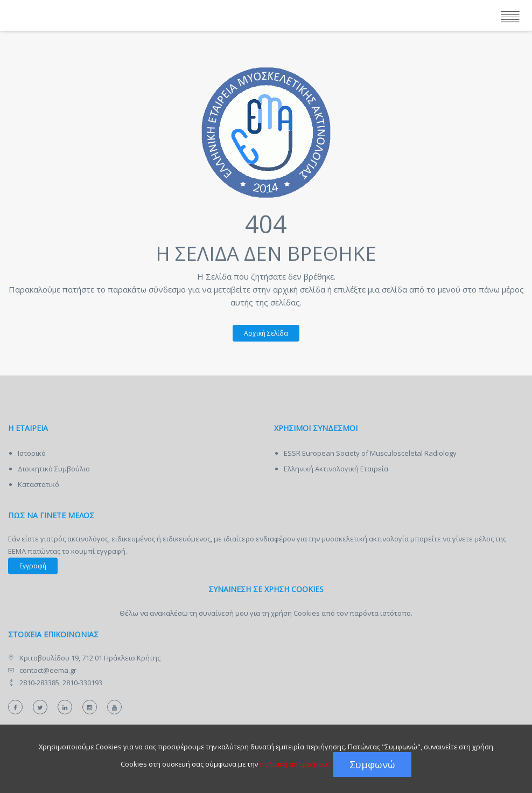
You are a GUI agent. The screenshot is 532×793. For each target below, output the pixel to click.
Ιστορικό (32, 453)
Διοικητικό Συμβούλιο (54, 469)
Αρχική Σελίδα (260, 333)
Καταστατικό (38, 484)
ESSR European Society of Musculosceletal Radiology (370, 453)
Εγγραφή (33, 566)
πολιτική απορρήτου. (294, 764)
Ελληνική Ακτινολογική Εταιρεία (336, 469)
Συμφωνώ (372, 764)
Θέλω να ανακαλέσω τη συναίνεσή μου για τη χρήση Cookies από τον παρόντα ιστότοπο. (266, 613)
